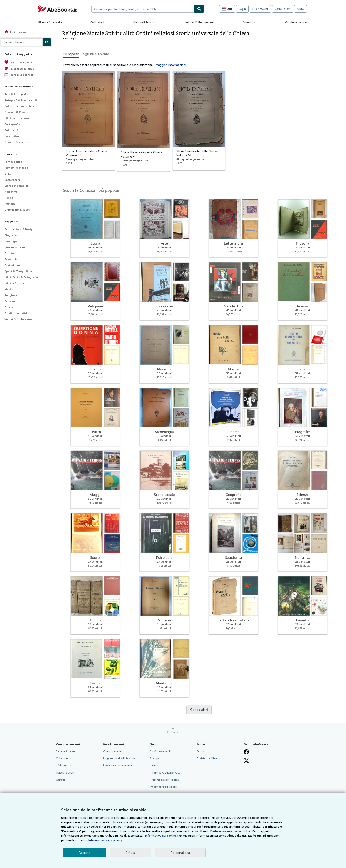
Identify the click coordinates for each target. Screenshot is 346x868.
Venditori (250, 22)
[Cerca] (199, 9)
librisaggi (71, 38)
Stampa (155, 758)
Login (242, 9)
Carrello (61, 780)
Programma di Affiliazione (119, 758)
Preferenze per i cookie (164, 780)
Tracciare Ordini (66, 773)
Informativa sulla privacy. (106, 840)
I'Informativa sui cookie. (160, 835)
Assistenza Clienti (208, 758)
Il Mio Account (65, 765)
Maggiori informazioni (171, 65)
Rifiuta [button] (131, 853)
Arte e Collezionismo (200, 22)
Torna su (173, 732)
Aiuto (300, 9)
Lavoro (154, 765)
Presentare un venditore (118, 765)
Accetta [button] (85, 853)
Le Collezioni (16, 32)
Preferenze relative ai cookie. (231, 831)
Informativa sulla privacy (165, 773)
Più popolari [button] (71, 54)
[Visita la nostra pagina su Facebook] (246, 752)
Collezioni (97, 22)
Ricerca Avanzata (50, 22)
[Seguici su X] (246, 761)
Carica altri (199, 710)
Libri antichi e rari (145, 22)
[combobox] (143, 9)
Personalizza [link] (180, 853)
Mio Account (260, 9)
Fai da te (202, 751)
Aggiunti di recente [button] (96, 54)
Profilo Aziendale (161, 751)
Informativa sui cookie (164, 787)
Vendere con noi (296, 22)
